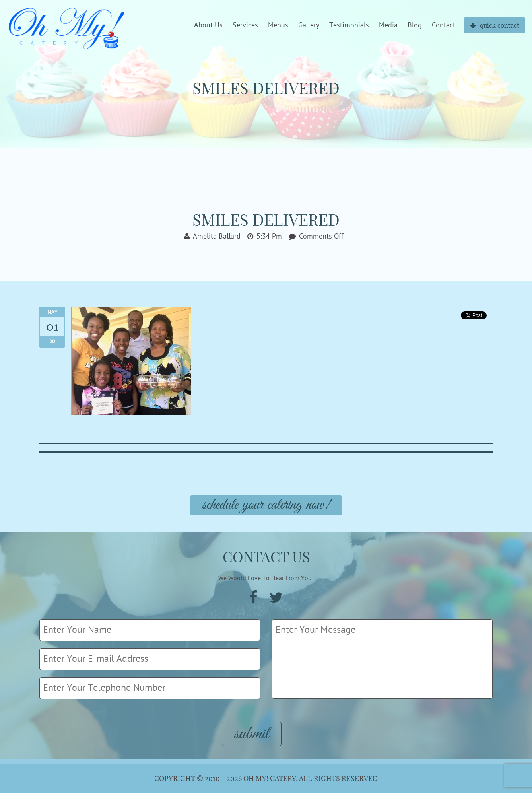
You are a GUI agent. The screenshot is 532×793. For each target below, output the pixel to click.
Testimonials (349, 25)
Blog (415, 25)
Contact (444, 25)
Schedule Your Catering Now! (266, 505)
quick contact (495, 25)
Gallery (309, 25)
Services (245, 25)
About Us (208, 25)
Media (388, 25)
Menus (278, 25)
